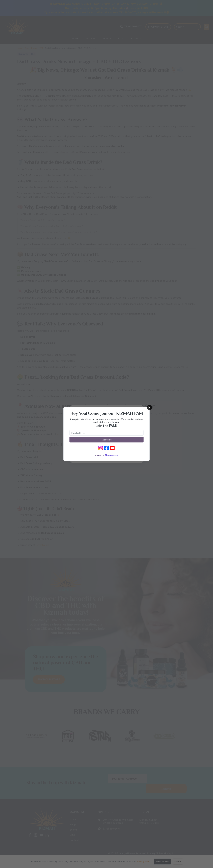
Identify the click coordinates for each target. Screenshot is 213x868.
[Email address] (106, 433)
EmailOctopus (113, 455)
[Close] (149, 407)
